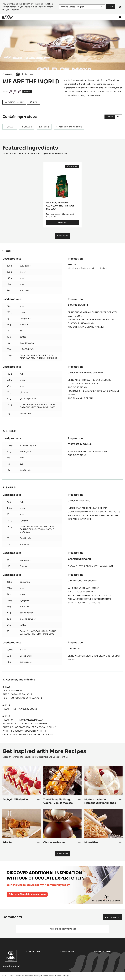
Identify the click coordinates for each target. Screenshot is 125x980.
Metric (110, 117)
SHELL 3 (45, 127)
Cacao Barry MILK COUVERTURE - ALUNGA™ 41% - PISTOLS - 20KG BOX (39, 357)
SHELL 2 (28, 127)
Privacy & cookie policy (44, 976)
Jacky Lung (27, 74)
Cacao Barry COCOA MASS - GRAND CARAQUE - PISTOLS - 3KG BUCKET (38, 406)
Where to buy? (102, 951)
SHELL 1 (11, 127)
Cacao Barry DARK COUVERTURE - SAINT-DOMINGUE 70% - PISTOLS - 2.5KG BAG (38, 529)
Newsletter (67, 951)
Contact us (33, 951)
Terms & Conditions (24, 976)
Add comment (112, 917)
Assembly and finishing (70, 127)
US (118, 117)
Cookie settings (62, 976)
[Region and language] (82, 7)
